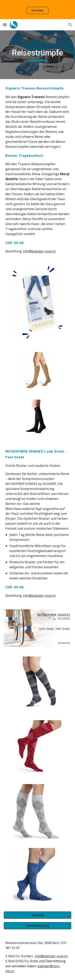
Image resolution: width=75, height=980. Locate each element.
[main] (38, 55)
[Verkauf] (38, 915)
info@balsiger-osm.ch (39, 251)
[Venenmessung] (38, 926)
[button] (5, 25)
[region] (37, 10)
